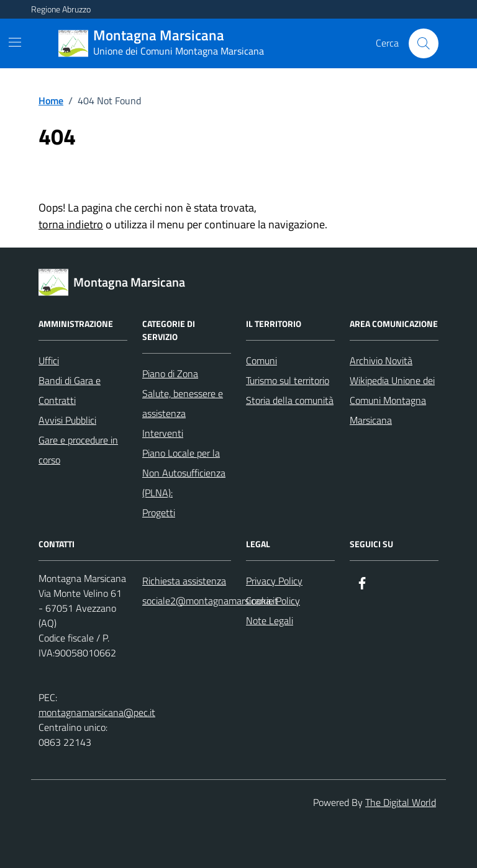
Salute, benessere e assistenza (183, 403)
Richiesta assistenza (184, 581)
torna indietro (71, 224)
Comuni (261, 360)
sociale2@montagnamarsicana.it (210, 601)
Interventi (163, 433)
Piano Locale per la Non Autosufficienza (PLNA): (184, 473)
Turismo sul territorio (288, 380)
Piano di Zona (170, 374)
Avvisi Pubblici (67, 420)
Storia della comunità (290, 400)
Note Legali (270, 620)
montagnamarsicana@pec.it (97, 712)
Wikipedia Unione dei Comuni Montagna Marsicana (392, 400)
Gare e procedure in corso (78, 450)
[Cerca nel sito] (424, 43)
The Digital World (401, 802)
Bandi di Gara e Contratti (70, 390)
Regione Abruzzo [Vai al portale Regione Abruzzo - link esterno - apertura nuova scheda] (61, 9)
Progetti (159, 512)
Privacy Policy (274, 581)
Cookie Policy (273, 601)
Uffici (49, 360)
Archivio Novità (381, 360)
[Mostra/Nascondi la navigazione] (15, 42)
